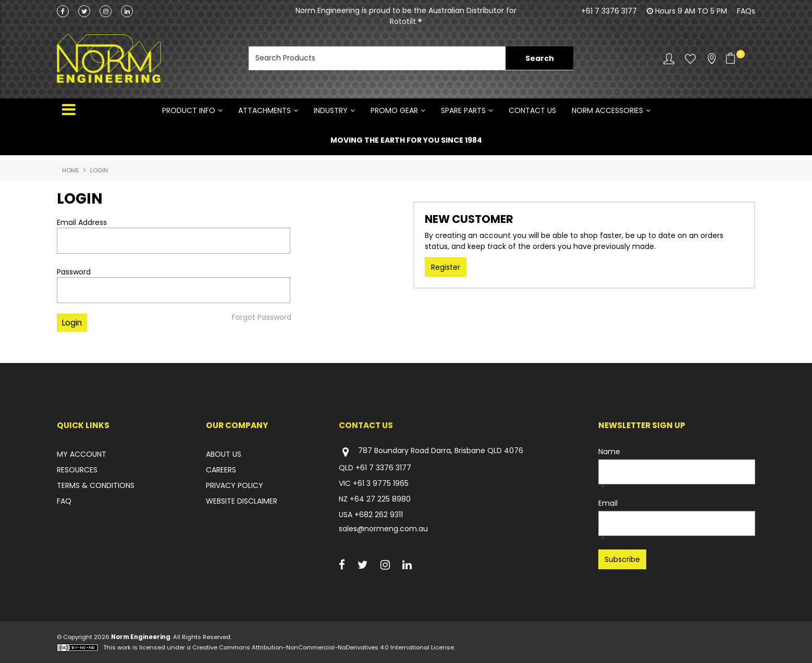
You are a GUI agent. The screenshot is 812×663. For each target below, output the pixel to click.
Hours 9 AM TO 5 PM (691, 11)
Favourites (690, 59)
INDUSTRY (331, 110)
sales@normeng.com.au (383, 529)
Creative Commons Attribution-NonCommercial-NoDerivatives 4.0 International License (323, 647)
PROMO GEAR (394, 110)
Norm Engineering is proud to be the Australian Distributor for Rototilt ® (406, 16)
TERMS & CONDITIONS (96, 486)
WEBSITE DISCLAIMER (242, 502)
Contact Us (532, 110)
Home (71, 171)
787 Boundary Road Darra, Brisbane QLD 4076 (431, 452)
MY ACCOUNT (82, 455)
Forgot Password (262, 317)
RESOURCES (77, 470)
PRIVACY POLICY (235, 486)
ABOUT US (224, 455)
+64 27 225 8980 (380, 499)
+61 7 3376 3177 (609, 11)
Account (669, 59)
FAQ (64, 502)
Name (609, 452)
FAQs (746, 11)
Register (446, 268)
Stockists (712, 59)
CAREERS (221, 470)
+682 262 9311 (379, 515)
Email (608, 504)
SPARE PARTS (463, 110)
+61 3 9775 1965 (381, 484)
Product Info (189, 110)
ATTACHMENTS (264, 110)
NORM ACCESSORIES (607, 110)
